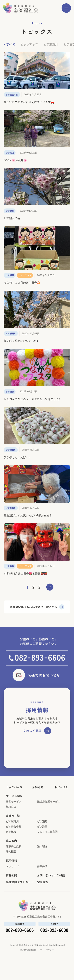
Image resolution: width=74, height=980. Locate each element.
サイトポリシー (47, 970)
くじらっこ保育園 (47, 852)
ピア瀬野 (42, 841)
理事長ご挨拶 (14, 866)
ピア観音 (11, 852)
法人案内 (11, 860)
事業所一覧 (13, 836)
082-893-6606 (20, 950)
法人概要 (11, 871)
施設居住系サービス (49, 821)
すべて (11, 47)
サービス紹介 (14, 816)
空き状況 (43, 902)
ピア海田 (42, 846)
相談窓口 (11, 827)
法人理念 (42, 866)
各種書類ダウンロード (20, 902)
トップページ (14, 807)
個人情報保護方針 (28, 970)
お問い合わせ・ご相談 (51, 895)
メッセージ (12, 886)
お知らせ (38, 807)
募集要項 (42, 886)
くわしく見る (32, 751)
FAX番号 (54, 944)
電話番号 (20, 944)
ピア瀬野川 (51, 47)
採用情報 (11, 880)
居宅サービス (14, 821)
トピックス (61, 807)
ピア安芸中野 (14, 846)
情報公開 (11, 895)
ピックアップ (29, 47)
